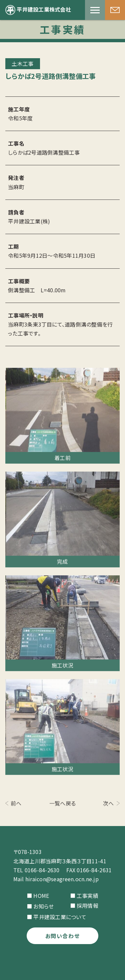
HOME (41, 896)
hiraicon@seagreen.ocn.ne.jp (62, 879)
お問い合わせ (63, 936)
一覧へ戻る (62, 804)
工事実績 (87, 896)
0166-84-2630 (42, 870)
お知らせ (43, 906)
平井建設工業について (60, 917)
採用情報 (87, 906)
